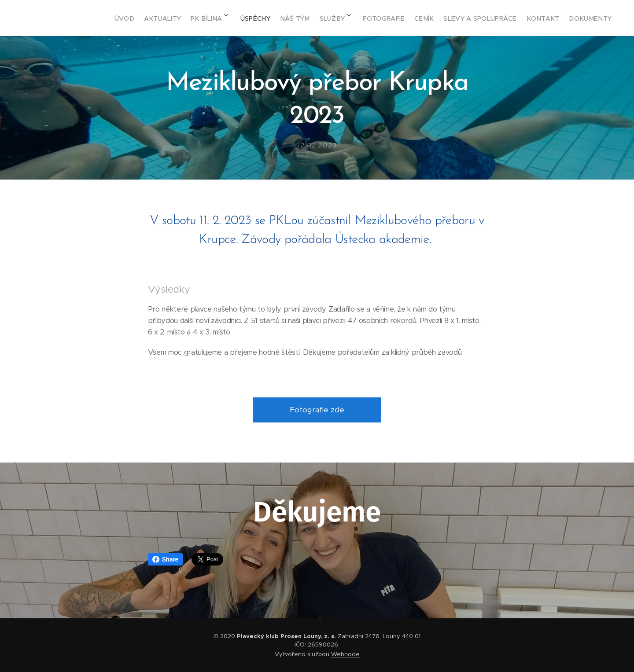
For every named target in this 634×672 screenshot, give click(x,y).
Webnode (345, 654)
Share (165, 559)
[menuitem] (114, 18)
